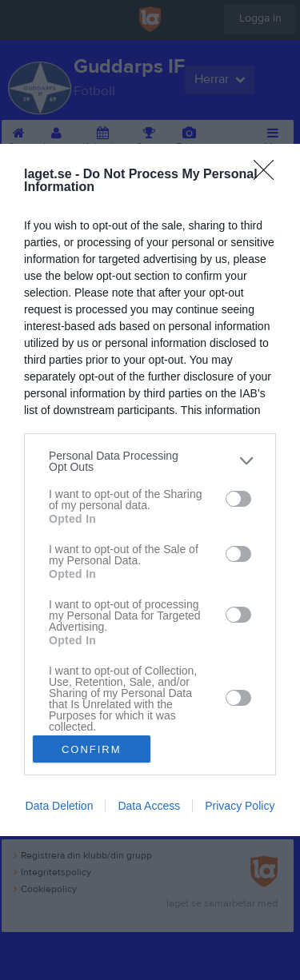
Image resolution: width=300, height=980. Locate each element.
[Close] (269, 175)
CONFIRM (92, 749)
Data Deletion (60, 806)
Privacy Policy (240, 806)
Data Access (149, 806)
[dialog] (150, 490)
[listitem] (150, 461)
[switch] (238, 499)
